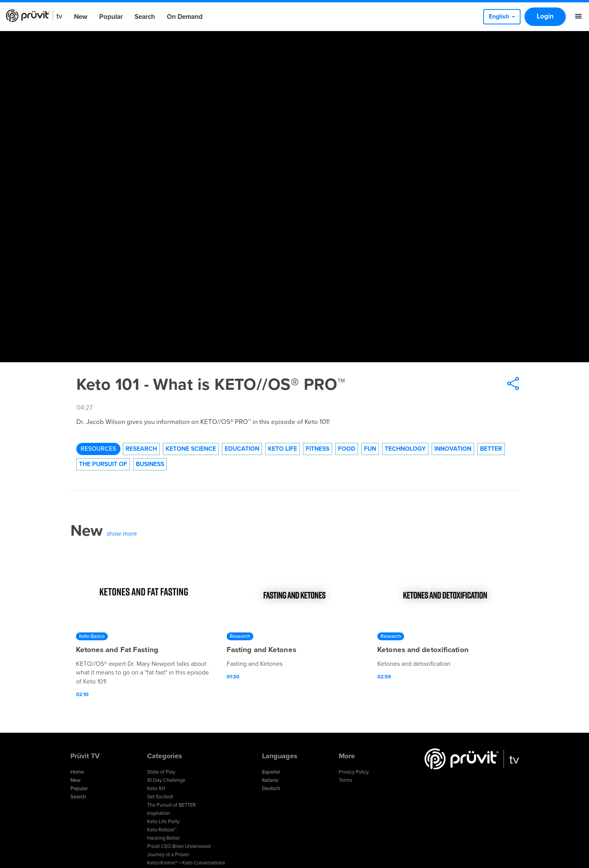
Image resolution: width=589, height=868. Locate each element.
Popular (111, 17)
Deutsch (271, 789)
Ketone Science (191, 449)
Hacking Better (163, 838)
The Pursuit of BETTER (172, 805)
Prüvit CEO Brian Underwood (179, 846)
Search (145, 17)
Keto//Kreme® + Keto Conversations (186, 863)
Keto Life (282, 449)
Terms (345, 780)
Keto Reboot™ (162, 830)
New (81, 17)
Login (545, 16)
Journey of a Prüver (168, 855)
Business (150, 464)
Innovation (453, 449)
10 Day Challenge (166, 780)
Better (491, 449)
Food (347, 449)
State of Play (161, 772)
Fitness (318, 449)
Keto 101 (156, 789)
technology (405, 449)
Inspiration (159, 813)
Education (242, 449)
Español (271, 772)
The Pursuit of (103, 464)
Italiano (270, 780)
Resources (98, 449)
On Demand (185, 17)
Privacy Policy (354, 772)
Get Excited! (160, 797)
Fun (370, 449)
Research (141, 449)
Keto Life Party (163, 822)
